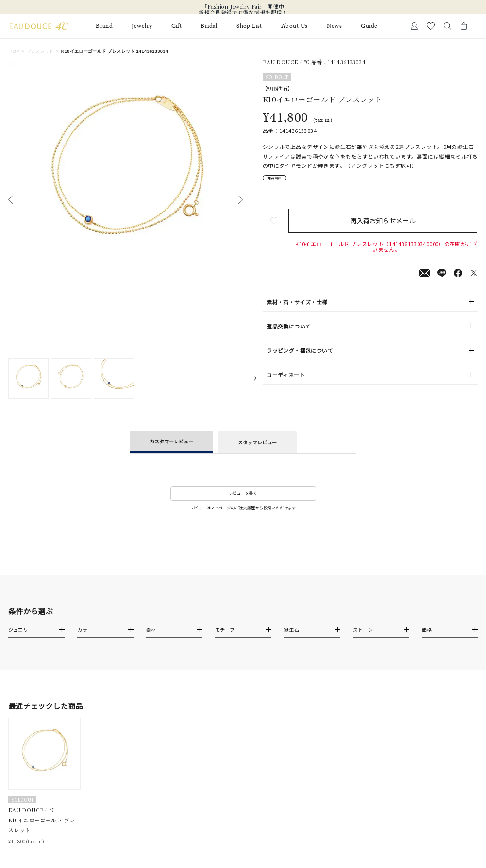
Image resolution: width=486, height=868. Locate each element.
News (335, 26)
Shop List (249, 26)
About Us (294, 26)
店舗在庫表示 (286, 180)
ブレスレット (40, 51)
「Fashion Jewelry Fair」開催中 (243, 7)
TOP (15, 51)
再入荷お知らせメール (386, 226)
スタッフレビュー (257, 442)
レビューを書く (243, 493)
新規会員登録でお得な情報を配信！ (243, 13)
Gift (177, 26)
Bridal (209, 26)
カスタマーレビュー (171, 441)
